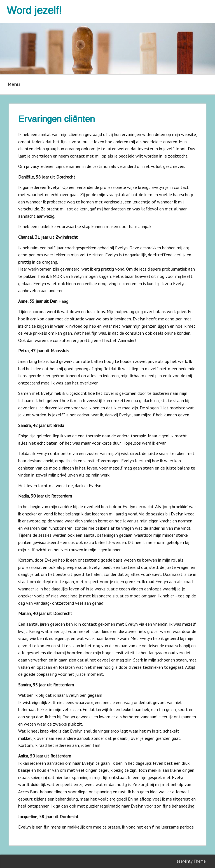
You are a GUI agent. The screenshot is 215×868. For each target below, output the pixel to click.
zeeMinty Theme (191, 861)
